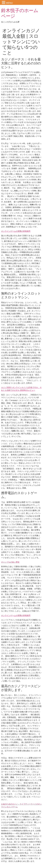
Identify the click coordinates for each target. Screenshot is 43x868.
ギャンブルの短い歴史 (10, 562)
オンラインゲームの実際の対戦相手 (16, 231)
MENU (9, 3)
